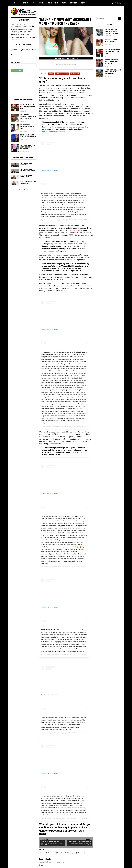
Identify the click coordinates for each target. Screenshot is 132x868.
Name (13, 54)
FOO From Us (24, 3)
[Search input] (108, 19)
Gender (66, 74)
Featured (51, 74)
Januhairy (55, 220)
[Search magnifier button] (120, 19)
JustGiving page (76, 230)
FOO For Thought (38, 3)
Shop (83, 3)
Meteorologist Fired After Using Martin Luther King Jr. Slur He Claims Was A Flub (52, 843)
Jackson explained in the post (54, 132)
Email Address (16, 62)
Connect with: (42, 865)
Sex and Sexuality (75, 74)
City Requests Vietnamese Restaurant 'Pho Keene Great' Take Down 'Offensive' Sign (80, 843)
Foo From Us (59, 74)
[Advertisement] (87, 11)
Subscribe (74, 3)
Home (14, 3)
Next (25, 190)
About (64, 3)
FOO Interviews (53, 3)
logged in (50, 862)
